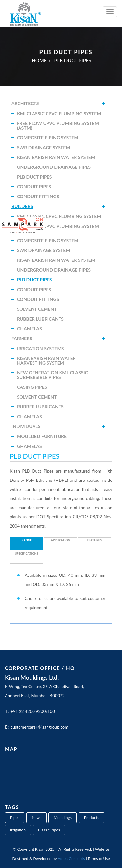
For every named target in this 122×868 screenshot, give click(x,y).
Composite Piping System (48, 138)
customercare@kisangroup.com (39, 727)
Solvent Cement (37, 309)
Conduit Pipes (34, 187)
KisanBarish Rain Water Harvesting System (46, 361)
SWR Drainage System (44, 147)
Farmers (22, 338)
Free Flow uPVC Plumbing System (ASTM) (58, 126)
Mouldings (63, 818)
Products (92, 818)
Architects (25, 103)
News (36, 818)
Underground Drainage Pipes (54, 167)
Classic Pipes (49, 830)
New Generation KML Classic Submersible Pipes (52, 375)
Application (60, 540)
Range (27, 540)
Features (94, 540)
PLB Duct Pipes (34, 177)
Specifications (27, 553)
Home (39, 60)
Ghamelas (29, 329)
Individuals (26, 426)
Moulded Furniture (42, 436)
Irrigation (18, 830)
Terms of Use (99, 858)
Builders (22, 206)
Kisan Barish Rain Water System (56, 157)
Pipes (15, 818)
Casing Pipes (32, 387)
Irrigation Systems (40, 348)
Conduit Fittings (38, 196)
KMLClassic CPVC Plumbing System (59, 113)
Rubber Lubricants (40, 319)
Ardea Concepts (71, 858)
